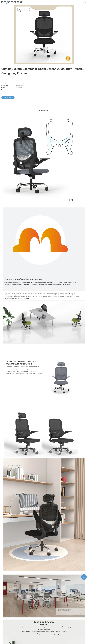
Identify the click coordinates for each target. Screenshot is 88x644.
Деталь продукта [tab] (44, 110)
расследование (8, 97)
